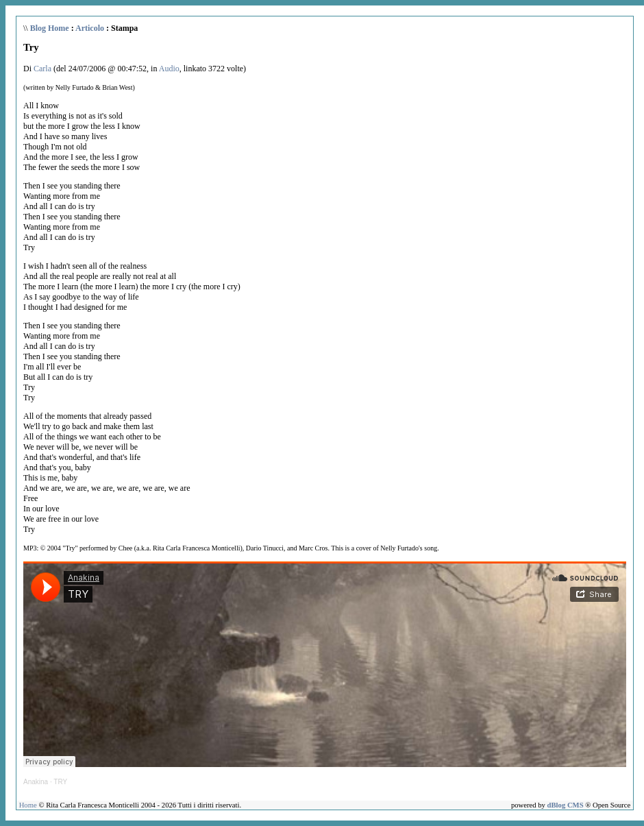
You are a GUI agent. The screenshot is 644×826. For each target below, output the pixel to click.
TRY (60, 782)
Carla (42, 69)
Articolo (90, 28)
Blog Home (50, 28)
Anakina (36, 782)
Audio (169, 69)
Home (28, 805)
